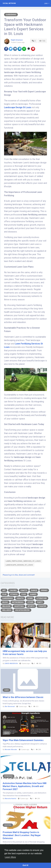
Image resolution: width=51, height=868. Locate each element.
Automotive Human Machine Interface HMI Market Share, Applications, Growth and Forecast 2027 (25, 786)
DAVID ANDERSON (11, 663)
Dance (34, 590)
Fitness (14, 594)
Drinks (44, 590)
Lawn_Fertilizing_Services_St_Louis (23, 561)
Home (30, 598)
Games (33, 594)
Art (4, 590)
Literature (42, 598)
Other (30, 602)
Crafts (24, 590)
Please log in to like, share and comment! (19, 575)
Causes (13, 590)
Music (5, 602)
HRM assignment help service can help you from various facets (25, 653)
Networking (18, 602)
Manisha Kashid (10, 799)
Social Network (9, 3)
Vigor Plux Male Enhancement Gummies (23, 740)
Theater (42, 606)
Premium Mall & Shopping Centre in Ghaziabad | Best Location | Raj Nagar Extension (22, 835)
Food (24, 594)
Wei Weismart (10, 707)
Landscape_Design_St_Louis (19, 565)
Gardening (11, 15)
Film (4, 594)
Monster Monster (11, 750)
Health (20, 598)
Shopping (19, 606)
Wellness (7, 610)
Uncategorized (22, 610)
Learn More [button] (10, 857)
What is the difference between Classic (23, 697)
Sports (31, 606)
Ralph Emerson (17, 40)
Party (40, 602)
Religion (6, 606)
